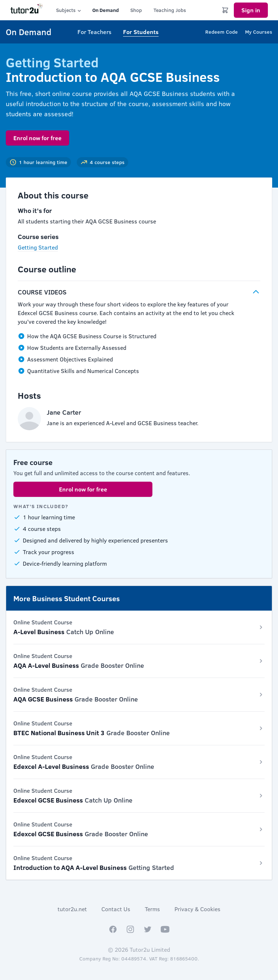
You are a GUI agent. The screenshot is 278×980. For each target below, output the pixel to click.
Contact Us (116, 909)
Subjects (69, 10)
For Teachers (94, 32)
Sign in (251, 10)
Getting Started (38, 247)
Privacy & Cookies (197, 909)
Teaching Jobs (170, 10)
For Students (141, 32)
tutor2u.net (72, 909)
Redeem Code (222, 32)
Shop (136, 10)
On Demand (106, 10)
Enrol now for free (37, 138)
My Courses (259, 32)
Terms (152, 909)
